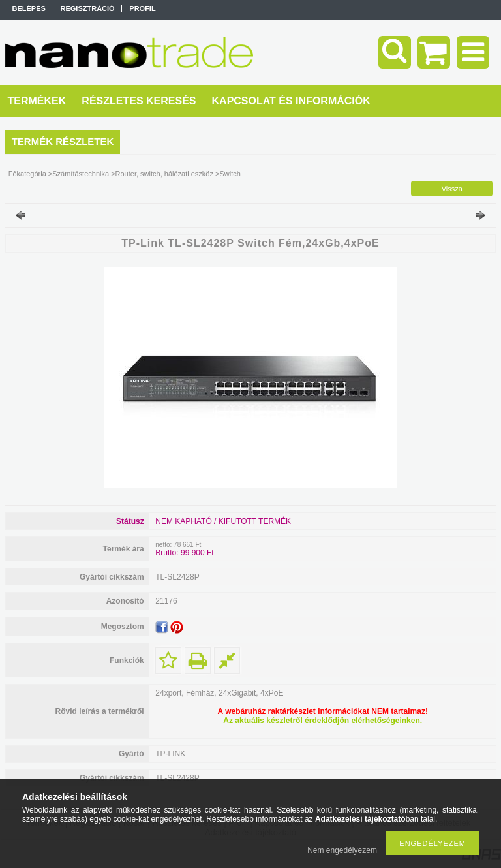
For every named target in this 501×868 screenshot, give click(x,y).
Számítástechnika (81, 174)
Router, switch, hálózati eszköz (164, 174)
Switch (230, 174)
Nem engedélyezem (342, 850)
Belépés (29, 8)
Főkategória (27, 174)
